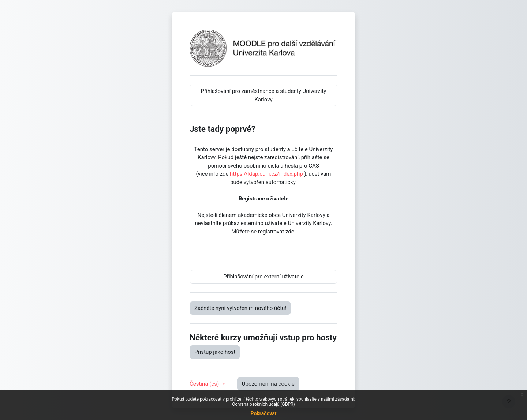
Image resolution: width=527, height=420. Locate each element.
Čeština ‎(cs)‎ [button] (205, 384)
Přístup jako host (215, 352)
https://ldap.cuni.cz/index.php (266, 174)
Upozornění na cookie (268, 384)
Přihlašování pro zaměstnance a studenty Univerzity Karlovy (264, 95)
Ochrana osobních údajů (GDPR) (263, 404)
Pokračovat (263, 413)
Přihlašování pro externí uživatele (263, 277)
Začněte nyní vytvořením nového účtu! (240, 308)
